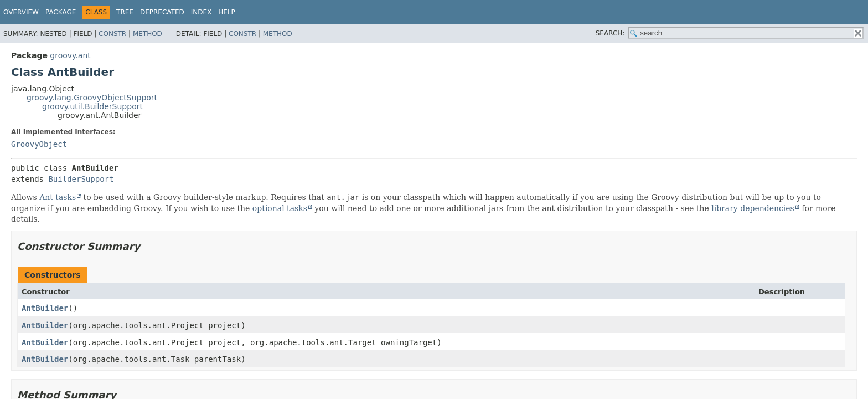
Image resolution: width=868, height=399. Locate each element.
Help (227, 12)
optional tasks (280, 208)
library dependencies (753, 208)
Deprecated (162, 12)
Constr (112, 34)
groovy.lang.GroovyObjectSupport (92, 98)
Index (201, 12)
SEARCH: (610, 33)
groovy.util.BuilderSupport (92, 106)
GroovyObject (39, 144)
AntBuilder (45, 308)
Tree (125, 12)
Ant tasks (58, 197)
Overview (21, 12)
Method (148, 34)
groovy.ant (70, 55)
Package (61, 12)
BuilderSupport (81, 179)
